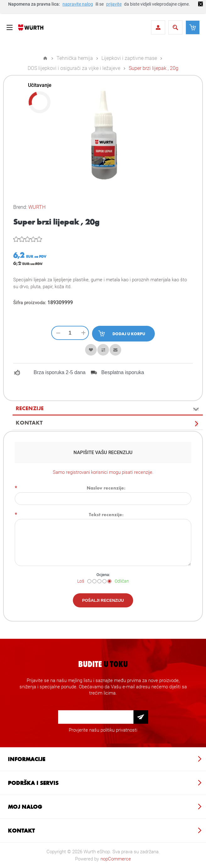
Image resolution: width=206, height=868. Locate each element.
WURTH (37, 207)
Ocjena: (103, 575)
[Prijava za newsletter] (96, 717)
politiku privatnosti (119, 730)
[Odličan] (109, 581)
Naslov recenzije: (106, 488)
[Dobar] (104, 581)
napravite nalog (78, 4)
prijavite (114, 4)
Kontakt (29, 422)
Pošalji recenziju (103, 600)
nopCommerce (116, 859)
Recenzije (30, 408)
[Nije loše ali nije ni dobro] (99, 581)
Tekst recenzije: (106, 514)
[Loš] (89, 581)
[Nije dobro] (94, 581)
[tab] (108, 408)
